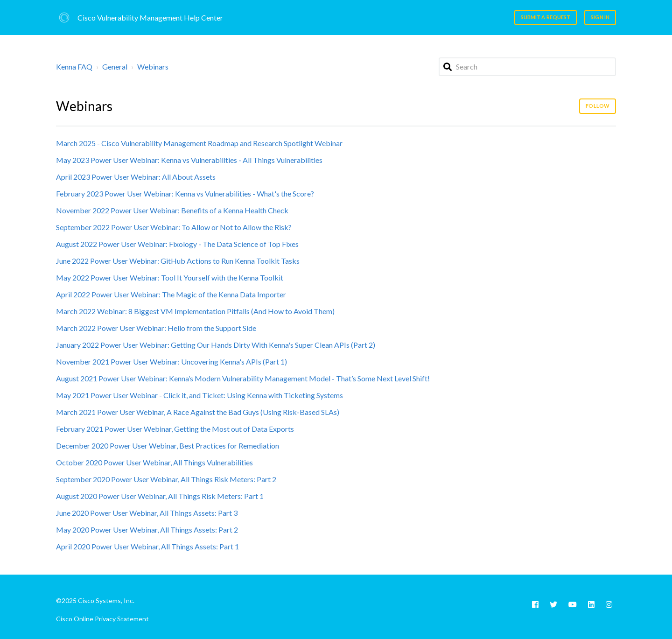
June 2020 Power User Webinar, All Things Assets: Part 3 (147, 513)
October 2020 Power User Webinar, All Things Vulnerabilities (154, 462)
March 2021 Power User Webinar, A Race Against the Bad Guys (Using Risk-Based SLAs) (198, 412)
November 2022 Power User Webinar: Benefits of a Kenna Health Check (172, 210)
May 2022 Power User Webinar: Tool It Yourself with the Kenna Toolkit (170, 277)
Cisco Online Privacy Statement (102, 619)
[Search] (527, 67)
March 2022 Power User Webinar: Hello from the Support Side (156, 328)
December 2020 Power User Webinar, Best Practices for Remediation (168, 446)
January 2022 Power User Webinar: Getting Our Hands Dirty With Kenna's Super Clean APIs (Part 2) (216, 345)
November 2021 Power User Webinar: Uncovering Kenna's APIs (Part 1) (171, 362)
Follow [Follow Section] (598, 106)
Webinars (153, 67)
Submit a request (546, 17)
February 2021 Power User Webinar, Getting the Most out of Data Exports (175, 429)
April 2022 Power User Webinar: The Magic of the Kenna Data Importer (171, 294)
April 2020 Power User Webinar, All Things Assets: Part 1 (147, 546)
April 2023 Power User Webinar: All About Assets (136, 177)
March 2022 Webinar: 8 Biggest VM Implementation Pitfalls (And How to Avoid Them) (195, 311)
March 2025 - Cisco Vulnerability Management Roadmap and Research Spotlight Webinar (199, 143)
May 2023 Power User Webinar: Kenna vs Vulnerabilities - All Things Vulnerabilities (189, 160)
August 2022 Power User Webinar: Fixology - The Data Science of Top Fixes (177, 244)
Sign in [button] (600, 17)
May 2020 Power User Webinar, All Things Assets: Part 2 (147, 530)
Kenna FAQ (74, 67)
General (115, 67)
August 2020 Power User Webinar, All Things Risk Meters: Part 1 (160, 496)
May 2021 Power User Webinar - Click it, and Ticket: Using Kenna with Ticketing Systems (199, 395)
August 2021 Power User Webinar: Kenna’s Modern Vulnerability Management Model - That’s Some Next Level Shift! (243, 378)
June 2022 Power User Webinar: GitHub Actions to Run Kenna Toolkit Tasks (178, 261)
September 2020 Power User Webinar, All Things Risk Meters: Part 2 (166, 479)
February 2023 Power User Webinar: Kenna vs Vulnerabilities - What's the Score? (185, 193)
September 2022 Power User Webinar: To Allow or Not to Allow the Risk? (174, 227)
